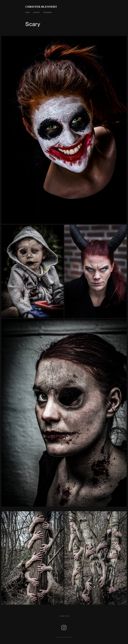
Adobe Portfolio (67, 637)
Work (28, 12)
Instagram (47, 12)
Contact (36, 12)
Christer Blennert (41, 7)
